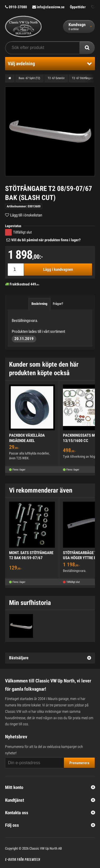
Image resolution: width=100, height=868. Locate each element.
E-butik (11, 860)
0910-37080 (16, 7)
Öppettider (78, 7)
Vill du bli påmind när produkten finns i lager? (46, 240)
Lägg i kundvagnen (58, 269)
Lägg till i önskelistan (26, 215)
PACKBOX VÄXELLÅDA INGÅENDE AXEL (27, 438)
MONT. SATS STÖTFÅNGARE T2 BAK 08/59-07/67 (31, 555)
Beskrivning (39, 304)
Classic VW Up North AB (46, 848)
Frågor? (58, 304)
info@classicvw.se (48, 7)
